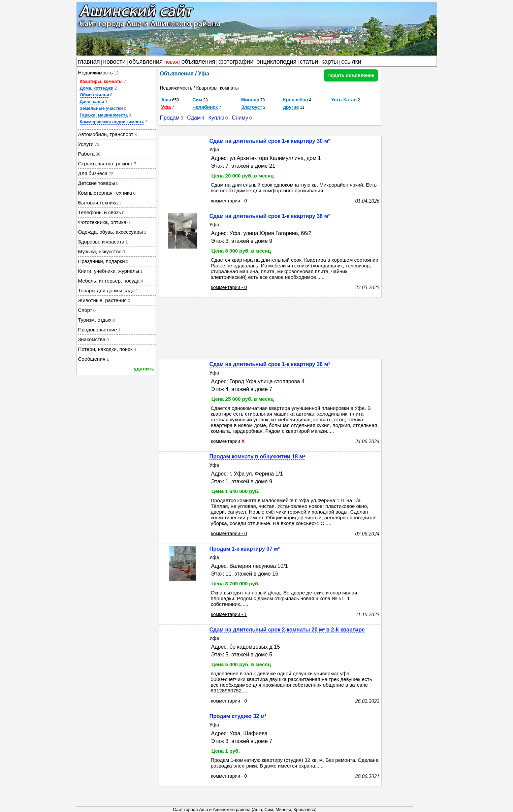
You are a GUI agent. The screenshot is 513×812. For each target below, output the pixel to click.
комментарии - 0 (229, 201)
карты (330, 62)
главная (89, 62)
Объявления (177, 74)
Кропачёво (295, 100)
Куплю (216, 118)
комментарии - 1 (229, 614)
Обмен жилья (94, 95)
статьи (309, 62)
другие (291, 107)
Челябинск (205, 107)
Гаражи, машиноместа (104, 115)
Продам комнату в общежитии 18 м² (257, 457)
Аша (166, 100)
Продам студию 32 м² (238, 716)
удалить (144, 369)
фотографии (236, 62)
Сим (197, 100)
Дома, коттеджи (97, 88)
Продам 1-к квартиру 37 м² (245, 549)
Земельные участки (101, 108)
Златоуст (252, 107)
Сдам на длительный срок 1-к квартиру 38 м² (270, 216)
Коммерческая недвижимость (112, 122)
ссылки (351, 62)
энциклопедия (277, 62)
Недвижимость (176, 88)
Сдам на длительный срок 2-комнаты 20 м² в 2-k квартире (287, 630)
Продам (170, 118)
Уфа (204, 74)
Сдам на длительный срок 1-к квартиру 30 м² (270, 141)
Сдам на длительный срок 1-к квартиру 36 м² (270, 364)
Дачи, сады (92, 102)
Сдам (194, 118)
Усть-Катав (344, 100)
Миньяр (250, 100)
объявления (154, 62)
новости (114, 62)
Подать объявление (351, 75)
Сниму (240, 118)
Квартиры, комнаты (101, 81)
